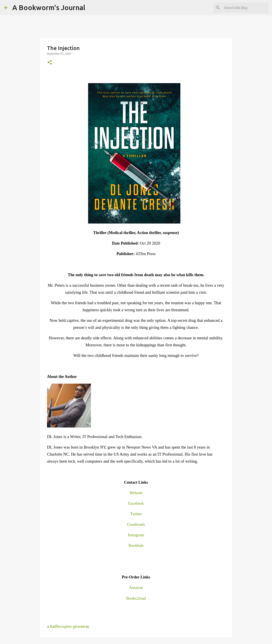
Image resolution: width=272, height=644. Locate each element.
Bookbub (136, 545)
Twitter (136, 514)
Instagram (136, 535)
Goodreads (136, 524)
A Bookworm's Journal (49, 7)
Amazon (136, 588)
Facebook (136, 503)
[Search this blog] (245, 8)
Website (136, 493)
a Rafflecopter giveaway (68, 626)
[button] (50, 63)
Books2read (136, 598)
